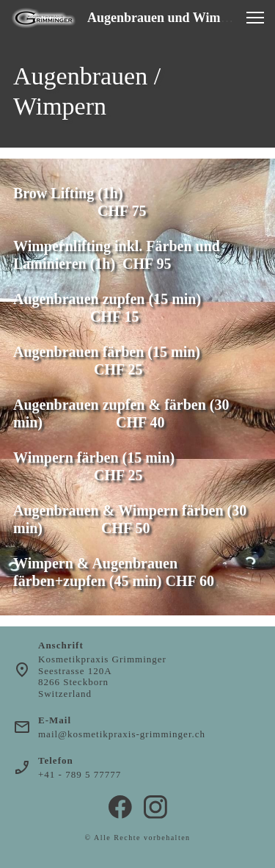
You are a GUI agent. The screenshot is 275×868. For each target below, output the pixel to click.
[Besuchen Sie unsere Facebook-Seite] (120, 807)
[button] (255, 18)
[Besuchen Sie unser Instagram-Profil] (155, 807)
